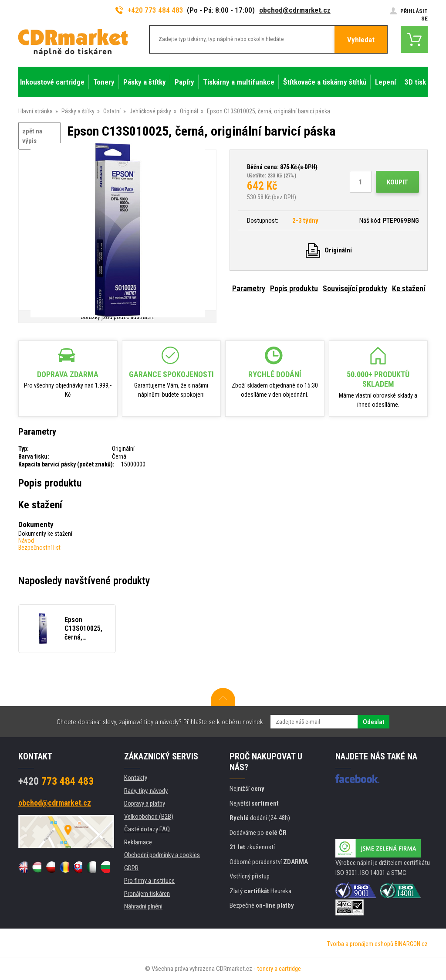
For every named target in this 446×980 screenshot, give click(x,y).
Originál (189, 111)
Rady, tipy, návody (146, 791)
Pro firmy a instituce (149, 881)
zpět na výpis (32, 136)
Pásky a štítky (78, 111)
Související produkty (355, 288)
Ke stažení (409, 288)
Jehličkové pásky (150, 111)
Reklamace (138, 842)
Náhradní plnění (143, 906)
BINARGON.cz (411, 944)
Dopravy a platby (145, 803)
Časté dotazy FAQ (147, 829)
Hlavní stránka (35, 111)
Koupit (397, 182)
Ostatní (112, 111)
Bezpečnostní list (39, 548)
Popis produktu (294, 288)
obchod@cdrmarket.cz (295, 10)
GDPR (131, 868)
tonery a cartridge (279, 969)
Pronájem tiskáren (147, 894)
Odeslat (373, 722)
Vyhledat (361, 40)
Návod (26, 541)
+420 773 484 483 (149, 10)
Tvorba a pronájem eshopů (360, 944)
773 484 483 (56, 781)
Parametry (249, 288)
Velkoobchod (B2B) (149, 817)
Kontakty (136, 778)
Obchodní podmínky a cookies (162, 855)
